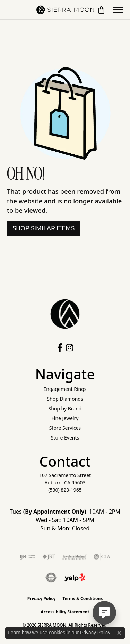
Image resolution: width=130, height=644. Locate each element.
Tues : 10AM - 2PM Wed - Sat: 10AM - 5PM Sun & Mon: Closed (65, 520)
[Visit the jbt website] (49, 557)
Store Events (65, 438)
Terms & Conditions (83, 599)
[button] (101, 10)
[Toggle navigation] (118, 10)
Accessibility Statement (65, 612)
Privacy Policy (42, 599)
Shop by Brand (65, 408)
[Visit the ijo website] (28, 557)
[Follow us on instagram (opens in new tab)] (70, 348)
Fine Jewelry (65, 418)
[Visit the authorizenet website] (51, 578)
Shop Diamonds (65, 399)
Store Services (65, 428)
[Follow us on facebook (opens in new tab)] (60, 348)
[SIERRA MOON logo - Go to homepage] (65, 10)
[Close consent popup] (119, 633)
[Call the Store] (65, 490)
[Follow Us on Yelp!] (75, 578)
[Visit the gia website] (102, 557)
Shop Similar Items (44, 228)
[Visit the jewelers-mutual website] (74, 557)
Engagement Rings (65, 389)
